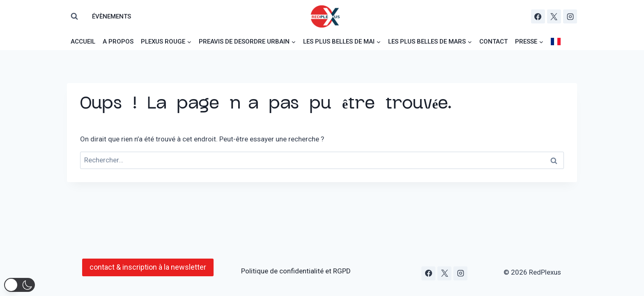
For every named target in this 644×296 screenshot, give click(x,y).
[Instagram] (570, 16)
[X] (554, 16)
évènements (112, 16)
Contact (493, 42)
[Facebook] (538, 16)
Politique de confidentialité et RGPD (296, 271)
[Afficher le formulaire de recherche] (74, 16)
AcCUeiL (83, 42)
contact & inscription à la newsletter (148, 267)
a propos (118, 42)
